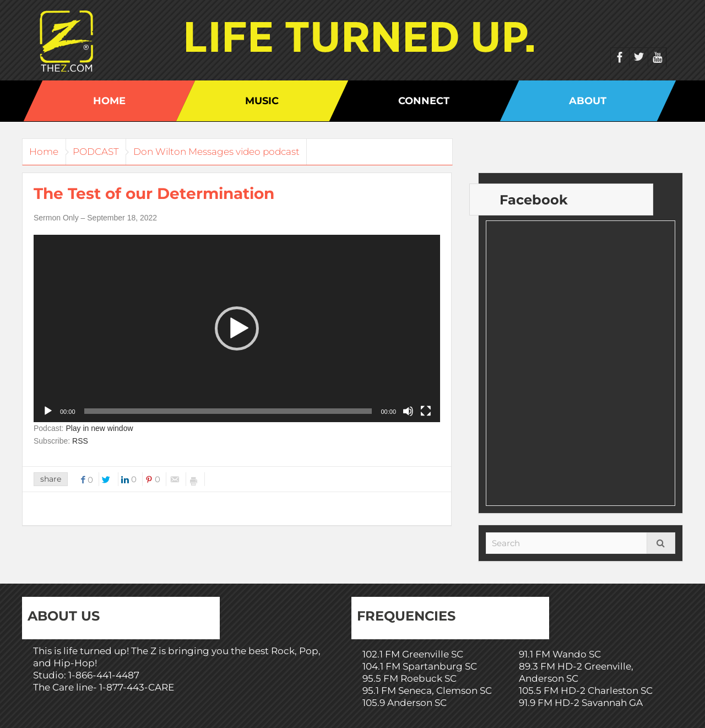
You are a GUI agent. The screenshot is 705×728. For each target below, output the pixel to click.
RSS (80, 441)
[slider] (228, 411)
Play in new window (99, 428)
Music (262, 101)
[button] (237, 328)
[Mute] (408, 411)
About (588, 101)
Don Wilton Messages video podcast (237, 152)
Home (109, 101)
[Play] (48, 411)
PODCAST (109, 152)
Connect (424, 101)
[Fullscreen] (426, 411)
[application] (237, 328)
